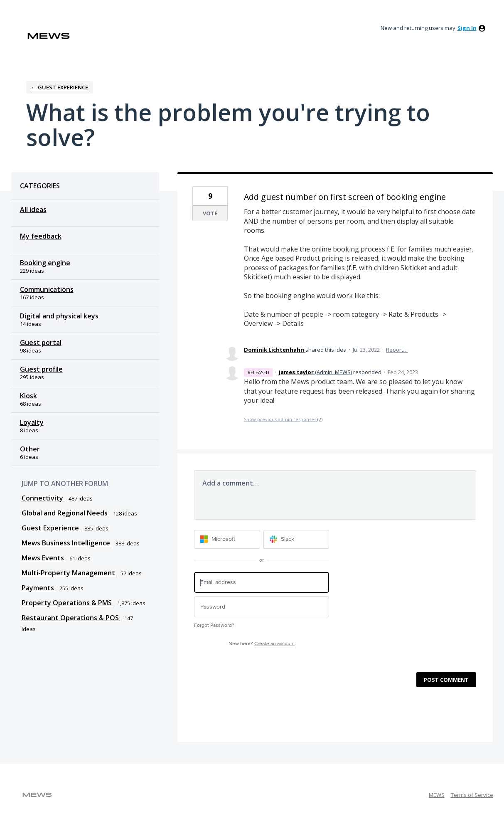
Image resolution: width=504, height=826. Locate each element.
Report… (397, 350)
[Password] (262, 607)
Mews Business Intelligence (67, 543)
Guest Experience (51, 528)
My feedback (41, 236)
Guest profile (41, 369)
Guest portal (41, 343)
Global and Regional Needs (65, 513)
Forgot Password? (214, 625)
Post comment (446, 680)
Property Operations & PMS (68, 603)
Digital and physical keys (59, 316)
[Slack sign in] (296, 539)
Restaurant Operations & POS (71, 618)
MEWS (437, 795)
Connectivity (43, 498)
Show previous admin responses (283, 419)
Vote (210, 213)
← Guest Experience (60, 87)
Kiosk (28, 396)
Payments (39, 588)
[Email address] (262, 583)
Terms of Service (472, 795)
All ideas (33, 210)
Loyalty (32, 422)
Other (30, 449)
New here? (262, 644)
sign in (467, 28)
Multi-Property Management (69, 573)
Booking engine (45, 263)
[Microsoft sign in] (227, 539)
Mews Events (44, 558)
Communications (47, 289)
